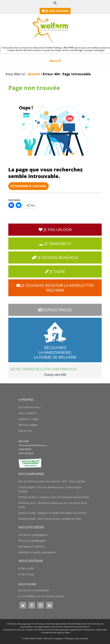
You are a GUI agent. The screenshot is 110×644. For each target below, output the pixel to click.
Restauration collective (31, 547)
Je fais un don (26, 568)
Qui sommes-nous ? (30, 407)
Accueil (34, 74)
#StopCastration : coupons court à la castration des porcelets (54, 497)
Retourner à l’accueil (29, 186)
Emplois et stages (29, 419)
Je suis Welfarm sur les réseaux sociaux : (42, 596)
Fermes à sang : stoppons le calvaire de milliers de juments (53, 513)
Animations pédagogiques (33, 535)
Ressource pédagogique (32, 541)
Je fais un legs (26, 574)
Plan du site (25, 431)
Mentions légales (28, 425)
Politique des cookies (76, 638)
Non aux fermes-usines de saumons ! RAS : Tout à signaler (52, 481)
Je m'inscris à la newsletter (34, 590)
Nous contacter (27, 413)
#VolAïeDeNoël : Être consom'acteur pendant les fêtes (50, 519)
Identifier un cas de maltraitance (37, 552)
